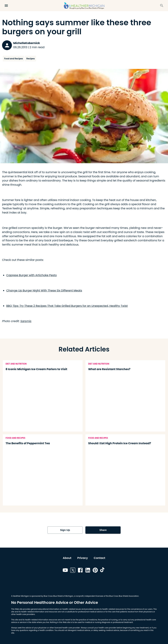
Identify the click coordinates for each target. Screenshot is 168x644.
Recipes (30, 59)
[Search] (162, 6)
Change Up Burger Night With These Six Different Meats (44, 291)
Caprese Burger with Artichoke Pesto (32, 275)
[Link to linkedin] (88, 571)
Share (103, 530)
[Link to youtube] (65, 571)
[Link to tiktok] (103, 571)
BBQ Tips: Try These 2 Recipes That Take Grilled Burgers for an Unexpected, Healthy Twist (67, 306)
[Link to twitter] (73, 571)
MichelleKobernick (27, 43)
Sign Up (65, 530)
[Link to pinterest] (95, 571)
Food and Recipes (14, 59)
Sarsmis (26, 321)
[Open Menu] (6, 6)
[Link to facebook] (80, 571)
